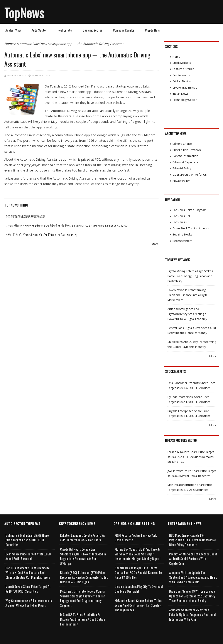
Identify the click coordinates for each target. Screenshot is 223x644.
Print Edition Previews (187, 150)
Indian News (181, 94)
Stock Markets (182, 63)
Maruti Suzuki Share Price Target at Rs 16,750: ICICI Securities (28, 589)
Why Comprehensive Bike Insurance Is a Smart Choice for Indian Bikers (29, 603)
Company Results (124, 30)
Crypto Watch (181, 75)
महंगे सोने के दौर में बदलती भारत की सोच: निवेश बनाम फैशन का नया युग (42, 235)
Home (9, 44)
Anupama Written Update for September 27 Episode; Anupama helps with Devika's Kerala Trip (193, 577)
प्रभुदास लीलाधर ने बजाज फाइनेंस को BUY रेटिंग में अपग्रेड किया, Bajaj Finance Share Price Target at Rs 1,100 (67, 225)
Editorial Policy (182, 168)
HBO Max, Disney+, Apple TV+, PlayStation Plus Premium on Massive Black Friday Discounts (193, 540)
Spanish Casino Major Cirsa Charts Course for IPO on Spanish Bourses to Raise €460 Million (138, 573)
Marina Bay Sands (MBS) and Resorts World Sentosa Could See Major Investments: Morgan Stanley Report (138, 554)
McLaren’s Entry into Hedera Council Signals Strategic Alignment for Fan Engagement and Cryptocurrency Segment (83, 598)
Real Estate (65, 30)
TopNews (24, 13)
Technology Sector (185, 100)
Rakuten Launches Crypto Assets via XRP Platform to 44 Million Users (83, 538)
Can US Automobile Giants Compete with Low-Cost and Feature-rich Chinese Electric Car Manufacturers (28, 573)
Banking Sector (92, 30)
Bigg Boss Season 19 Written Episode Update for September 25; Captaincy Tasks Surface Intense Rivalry (192, 596)
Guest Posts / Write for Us (190, 175)
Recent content (182, 241)
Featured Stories (183, 69)
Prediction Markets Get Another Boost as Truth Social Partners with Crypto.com (193, 559)
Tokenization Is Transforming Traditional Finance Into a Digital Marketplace (188, 295)
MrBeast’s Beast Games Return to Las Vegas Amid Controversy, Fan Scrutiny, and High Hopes (139, 605)
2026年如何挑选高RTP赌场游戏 (26, 216)
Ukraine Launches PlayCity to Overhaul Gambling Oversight (139, 589)
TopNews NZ (181, 222)
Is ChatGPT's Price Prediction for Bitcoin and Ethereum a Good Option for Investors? (83, 619)
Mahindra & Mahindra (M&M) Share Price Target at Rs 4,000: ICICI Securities (27, 540)
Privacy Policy (181, 181)
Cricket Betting (182, 81)
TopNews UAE (182, 216)
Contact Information (185, 156)
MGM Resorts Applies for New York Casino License (136, 538)
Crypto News (153, 30)
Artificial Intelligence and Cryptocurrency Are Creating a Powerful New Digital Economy (187, 314)
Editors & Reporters (185, 162)
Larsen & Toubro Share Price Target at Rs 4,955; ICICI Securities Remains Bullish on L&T (191, 457)
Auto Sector (39, 30)
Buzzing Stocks (182, 234)
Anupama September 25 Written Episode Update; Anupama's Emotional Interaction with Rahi (192, 615)
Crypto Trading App (185, 87)
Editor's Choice (182, 144)
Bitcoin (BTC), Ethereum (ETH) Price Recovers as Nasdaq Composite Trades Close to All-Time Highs (84, 577)
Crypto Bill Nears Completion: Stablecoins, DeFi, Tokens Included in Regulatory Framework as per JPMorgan (83, 556)
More (155, 244)
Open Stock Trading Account (191, 228)
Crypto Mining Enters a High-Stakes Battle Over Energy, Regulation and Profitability (190, 276)
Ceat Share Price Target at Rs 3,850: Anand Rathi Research (28, 556)
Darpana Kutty (17, 75)
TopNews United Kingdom (189, 210)
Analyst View (13, 30)
